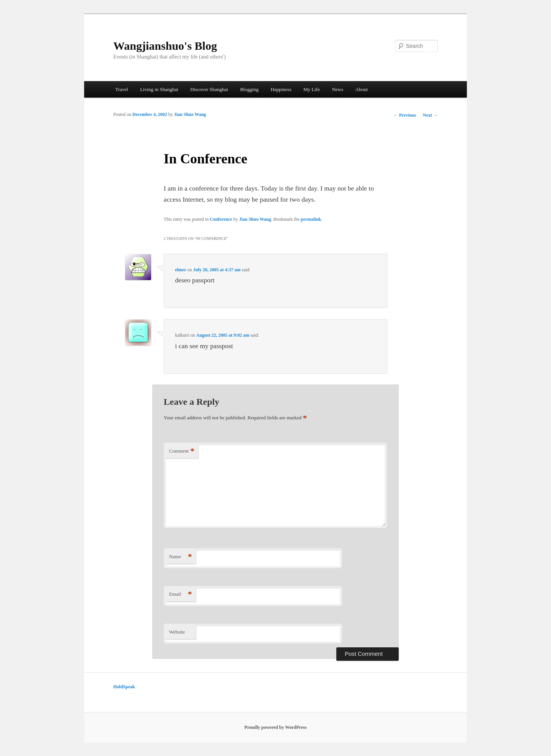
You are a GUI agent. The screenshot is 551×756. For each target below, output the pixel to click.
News (337, 89)
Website (177, 632)
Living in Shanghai (159, 89)
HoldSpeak (124, 687)
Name (181, 557)
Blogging (249, 89)
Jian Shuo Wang (190, 114)
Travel (121, 89)
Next (430, 115)
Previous (405, 115)
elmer (180, 270)
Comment (182, 451)
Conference (221, 219)
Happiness (281, 89)
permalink (311, 219)
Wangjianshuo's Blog (165, 46)
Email (181, 594)
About (362, 89)
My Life (312, 89)
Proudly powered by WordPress (276, 727)
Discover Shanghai (209, 89)
